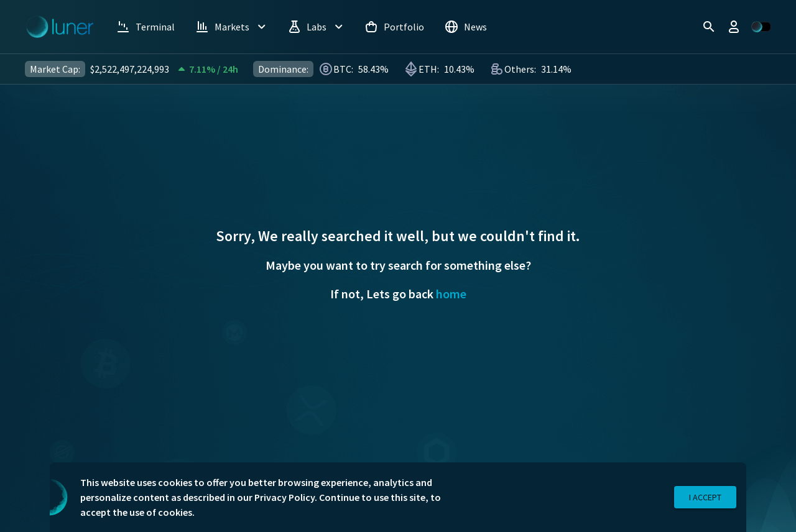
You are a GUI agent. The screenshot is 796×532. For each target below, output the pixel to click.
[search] (709, 27)
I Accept (705, 498)
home (451, 294)
